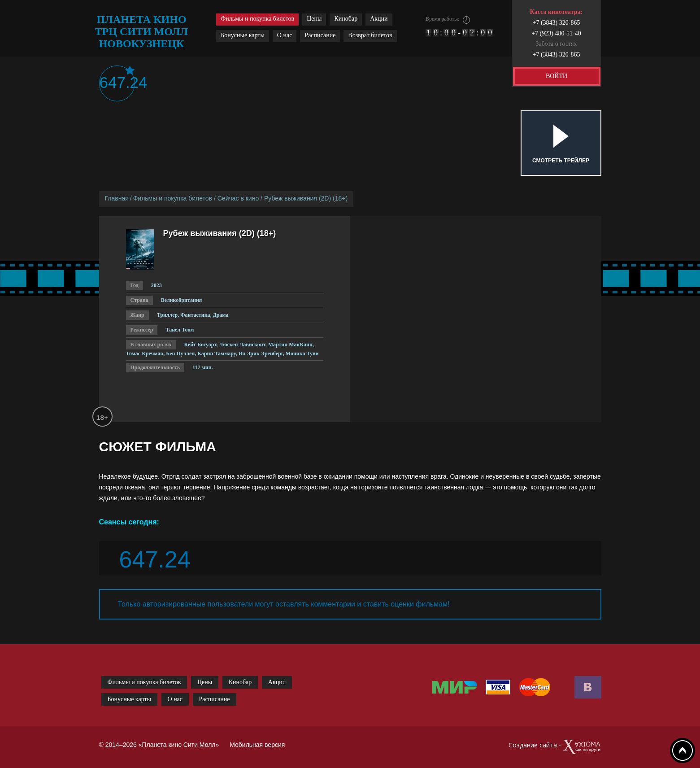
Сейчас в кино (238, 198)
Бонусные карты (243, 35)
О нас (285, 35)
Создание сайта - (555, 747)
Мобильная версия (257, 745)
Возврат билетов (370, 35)
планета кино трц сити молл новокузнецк (142, 31)
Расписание (320, 35)
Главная (117, 198)
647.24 (117, 82)
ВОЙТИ (557, 76)
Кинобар (346, 19)
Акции (379, 19)
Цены (314, 19)
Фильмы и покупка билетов (257, 19)
